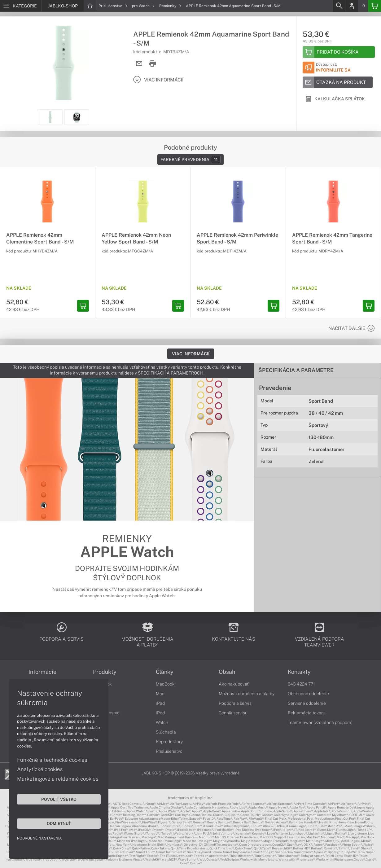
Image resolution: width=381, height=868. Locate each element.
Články (165, 672)
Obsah (227, 672)
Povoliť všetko (59, 799)
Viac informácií (191, 354)
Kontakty (299, 672)
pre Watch (143, 6)
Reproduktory (169, 742)
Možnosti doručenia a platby (247, 694)
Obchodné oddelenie (308, 694)
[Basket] (374, 6)
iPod (160, 713)
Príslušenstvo (113, 6)
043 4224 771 (301, 684)
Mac (160, 694)
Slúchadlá (166, 732)
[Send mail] (139, 64)
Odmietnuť (59, 823)
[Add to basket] (339, 52)
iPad (160, 703)
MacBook (165, 684)
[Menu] (21, 6)
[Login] (352, 6)
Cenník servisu (233, 713)
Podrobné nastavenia (39, 838)
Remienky (170, 6)
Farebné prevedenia (190, 160)
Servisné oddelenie (307, 703)
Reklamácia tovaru (307, 713)
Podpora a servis (235, 703)
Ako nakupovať (234, 684)
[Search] (339, 6)
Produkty (105, 672)
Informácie (42, 672)
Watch (162, 722)
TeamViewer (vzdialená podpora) (320, 722)
